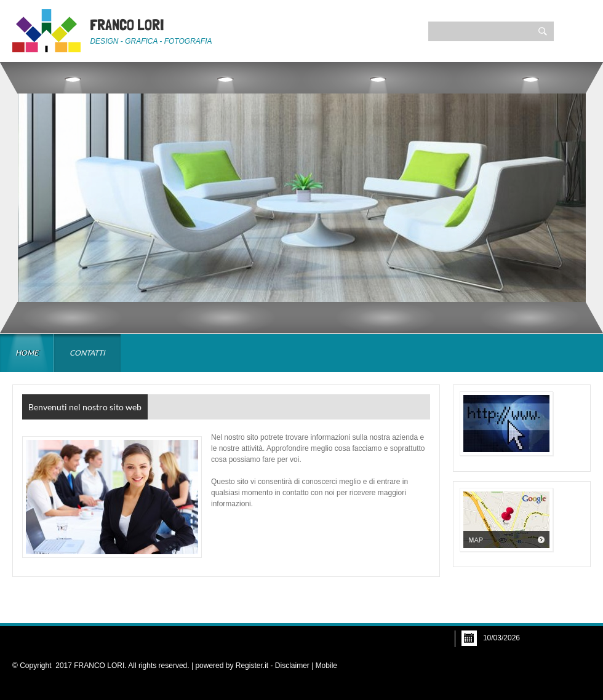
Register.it (252, 666)
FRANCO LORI (127, 25)
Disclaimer (292, 666)
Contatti (87, 353)
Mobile (326, 666)
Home (27, 353)
